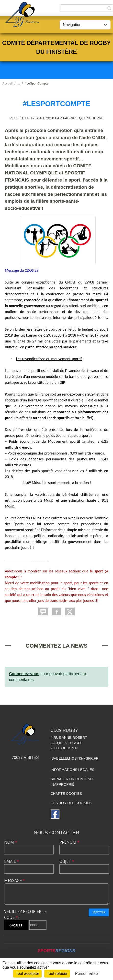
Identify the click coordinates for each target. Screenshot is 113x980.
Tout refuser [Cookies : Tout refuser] (57, 973)
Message (15, 881)
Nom (11, 842)
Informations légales (73, 770)
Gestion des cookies (71, 803)
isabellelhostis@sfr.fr (75, 758)
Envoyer (99, 912)
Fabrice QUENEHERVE (83, 118)
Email (12, 861)
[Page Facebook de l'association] (55, 814)
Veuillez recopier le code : (25, 914)
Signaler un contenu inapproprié (72, 782)
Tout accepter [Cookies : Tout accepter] (27, 973)
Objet (67, 861)
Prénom (69, 842)
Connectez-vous (24, 674)
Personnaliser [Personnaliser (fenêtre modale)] (87, 973)
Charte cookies (66, 794)
